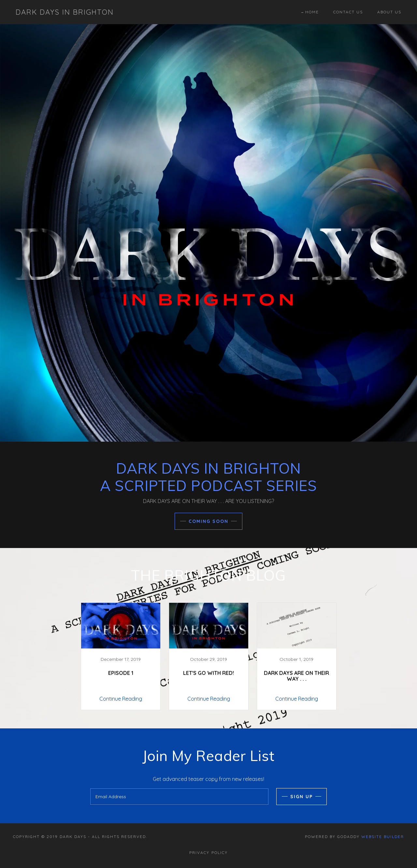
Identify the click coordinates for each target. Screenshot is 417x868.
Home (312, 12)
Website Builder (383, 837)
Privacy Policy (208, 853)
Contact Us (348, 12)
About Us (389, 12)
